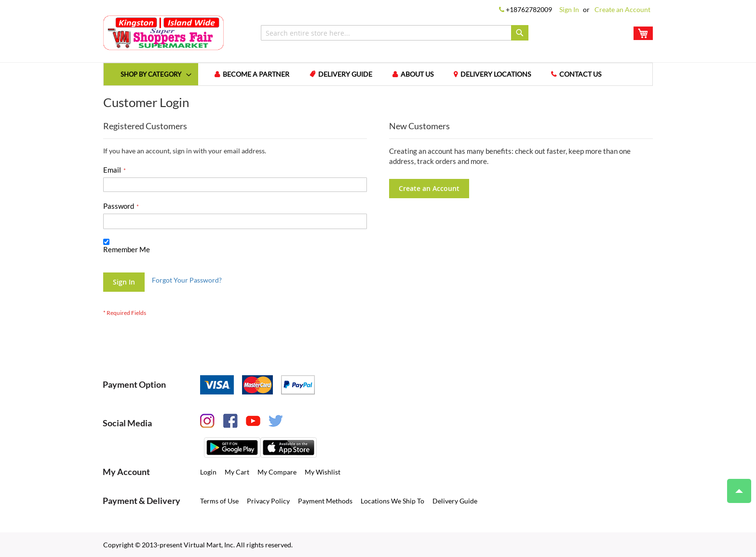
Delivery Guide (455, 501)
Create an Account (622, 9)
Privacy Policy (268, 501)
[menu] (378, 74)
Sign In (569, 9)
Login (208, 472)
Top (735, 486)
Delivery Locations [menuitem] (496, 74)
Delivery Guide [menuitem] (345, 74)
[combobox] (395, 33)
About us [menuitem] (417, 74)
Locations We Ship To (392, 501)
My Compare (277, 472)
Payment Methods (325, 501)
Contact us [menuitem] (580, 74)
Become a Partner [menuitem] (256, 74)
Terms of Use (219, 501)
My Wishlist (323, 472)
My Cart (237, 472)
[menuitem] (151, 74)
